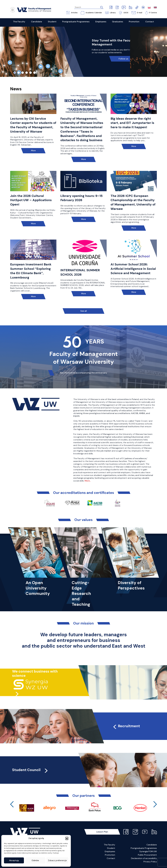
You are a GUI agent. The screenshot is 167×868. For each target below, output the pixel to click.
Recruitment (126, 726)
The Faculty (109, 845)
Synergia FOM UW (148, 851)
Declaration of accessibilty (144, 858)
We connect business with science (35, 673)
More (33, 151)
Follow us (123, 59)
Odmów (35, 860)
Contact (111, 858)
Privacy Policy (150, 862)
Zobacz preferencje (57, 860)
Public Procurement (147, 855)
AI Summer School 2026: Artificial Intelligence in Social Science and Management (133, 269)
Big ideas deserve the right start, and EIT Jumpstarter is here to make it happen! (132, 123)
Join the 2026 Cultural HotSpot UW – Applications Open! (31, 200)
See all (84, 311)
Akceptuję (14, 860)
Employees (110, 851)
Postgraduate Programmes (144, 848)
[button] (67, 838)
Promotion (110, 855)
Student (111, 848)
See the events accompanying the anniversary (83, 373)
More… (88, 481)
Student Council (30, 770)
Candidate (152, 845)
